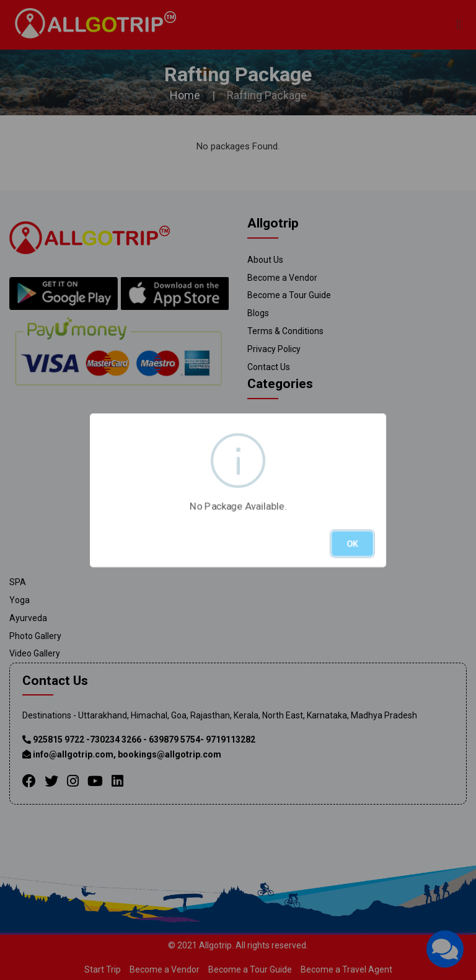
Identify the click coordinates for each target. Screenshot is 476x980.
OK (352, 544)
